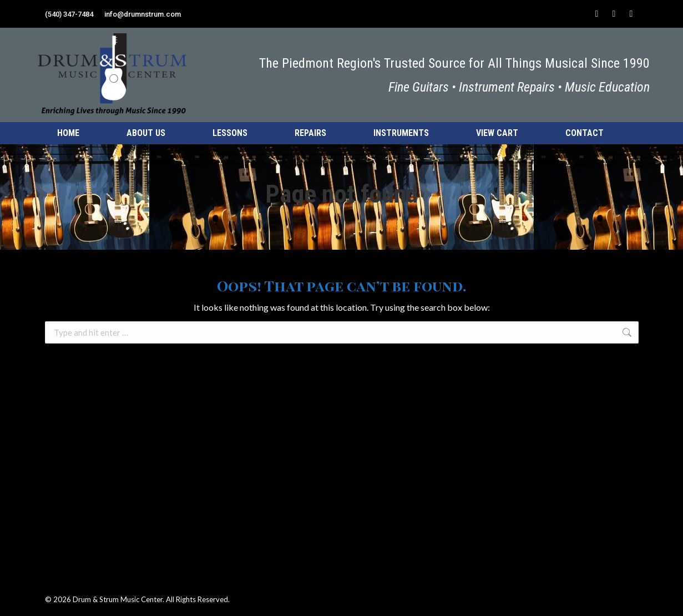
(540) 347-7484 (69, 14)
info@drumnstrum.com (143, 14)
